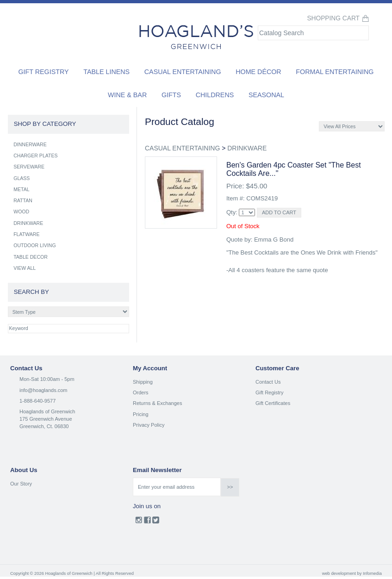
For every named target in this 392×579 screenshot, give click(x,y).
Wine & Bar (127, 95)
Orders (141, 392)
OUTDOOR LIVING (34, 245)
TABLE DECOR (31, 257)
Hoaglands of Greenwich (47, 411)
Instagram (139, 522)
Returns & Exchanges (157, 403)
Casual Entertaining (183, 72)
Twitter (156, 522)
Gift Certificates (273, 403)
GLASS (22, 178)
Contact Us (268, 382)
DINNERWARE (30, 144)
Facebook (147, 522)
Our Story (21, 484)
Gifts (171, 95)
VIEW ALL (25, 268)
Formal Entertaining (335, 72)
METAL (21, 189)
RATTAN (23, 200)
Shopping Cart (333, 18)
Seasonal (266, 95)
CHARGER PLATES (35, 156)
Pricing (141, 414)
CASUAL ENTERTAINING (182, 148)
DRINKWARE (247, 148)
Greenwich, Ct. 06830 (44, 426)
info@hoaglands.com (44, 390)
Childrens (215, 95)
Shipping (143, 382)
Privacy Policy (149, 425)
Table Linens (106, 72)
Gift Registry (43, 72)
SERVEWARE (29, 167)
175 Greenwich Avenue (46, 419)
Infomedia (372, 573)
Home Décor (258, 72)
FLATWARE (26, 234)
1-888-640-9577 (37, 401)
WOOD (21, 212)
